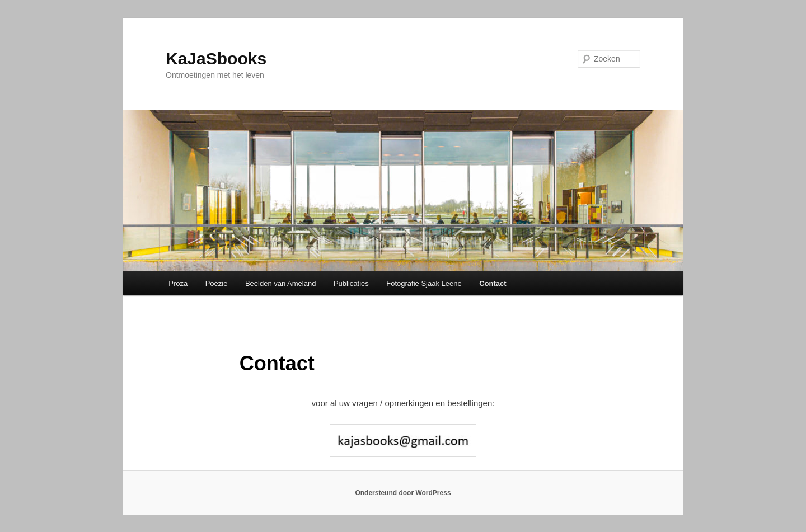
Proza (178, 283)
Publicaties (351, 283)
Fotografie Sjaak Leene (424, 283)
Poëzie (217, 283)
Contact (493, 283)
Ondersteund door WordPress (403, 493)
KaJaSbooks (216, 58)
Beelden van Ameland (280, 283)
